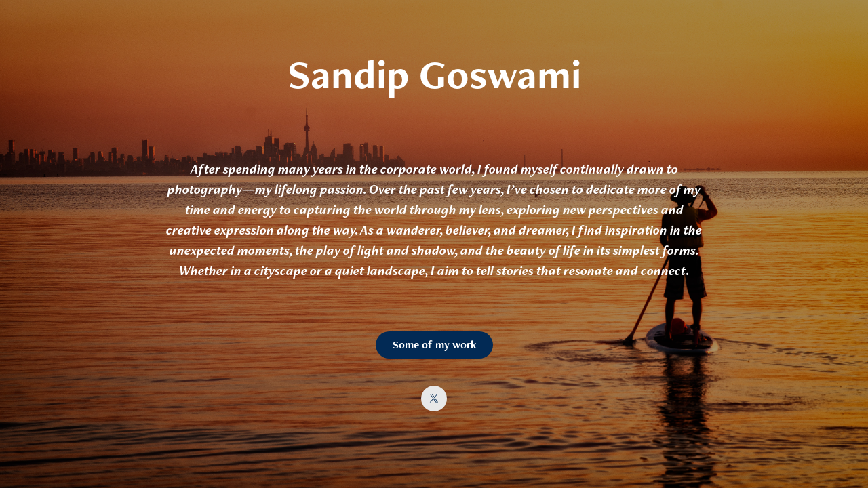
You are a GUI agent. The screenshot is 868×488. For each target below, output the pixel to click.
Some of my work (434, 345)
